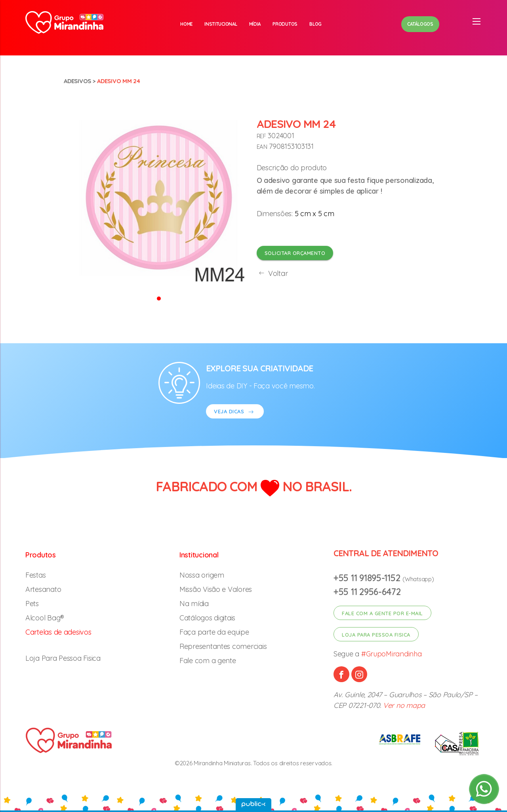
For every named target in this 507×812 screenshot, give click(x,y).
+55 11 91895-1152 (368, 578)
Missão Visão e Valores (216, 589)
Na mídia (194, 604)
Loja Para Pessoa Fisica (63, 658)
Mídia (255, 24)
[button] (159, 298)
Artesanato (43, 589)
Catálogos (420, 24)
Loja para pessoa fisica (376, 635)
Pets (32, 604)
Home (186, 24)
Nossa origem (202, 575)
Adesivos (77, 81)
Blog (315, 24)
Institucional (221, 24)
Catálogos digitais (207, 618)
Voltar (272, 273)
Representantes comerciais (223, 646)
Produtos (285, 24)
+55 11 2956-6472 (367, 592)
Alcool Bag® (45, 618)
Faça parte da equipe (214, 632)
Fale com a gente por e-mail (382, 613)
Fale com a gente (208, 661)
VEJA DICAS (235, 412)
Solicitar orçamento (295, 253)
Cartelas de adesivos (58, 632)
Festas (35, 575)
